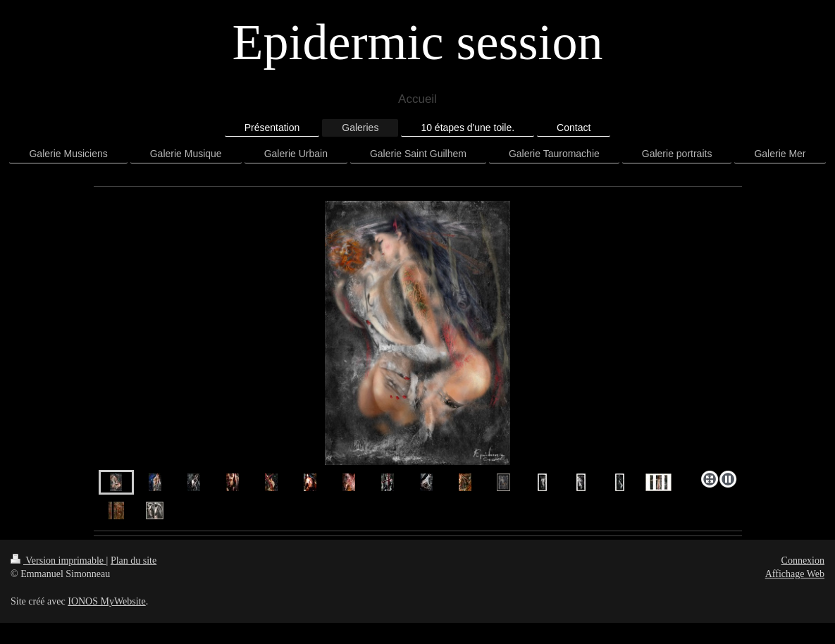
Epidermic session (418, 42)
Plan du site (134, 561)
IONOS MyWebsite (106, 601)
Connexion (803, 561)
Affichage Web (795, 574)
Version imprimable (58, 561)
